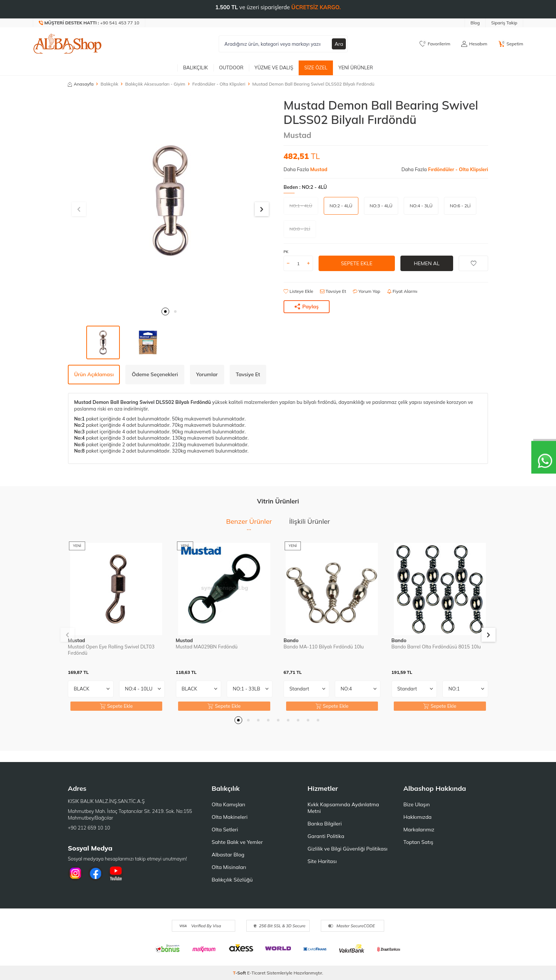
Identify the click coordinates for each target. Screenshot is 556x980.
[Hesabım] (474, 44)
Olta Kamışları (228, 804)
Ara (339, 44)
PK (286, 252)
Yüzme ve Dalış (274, 67)
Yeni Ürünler (356, 67)
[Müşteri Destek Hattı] (89, 23)
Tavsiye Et (333, 291)
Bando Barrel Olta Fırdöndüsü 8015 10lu (436, 647)
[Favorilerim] (435, 44)
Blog (475, 23)
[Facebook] (95, 873)
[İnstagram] (75, 873)
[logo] (67, 44)
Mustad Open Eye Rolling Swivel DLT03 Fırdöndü (111, 650)
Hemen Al (427, 263)
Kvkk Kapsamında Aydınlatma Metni (343, 808)
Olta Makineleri (230, 817)
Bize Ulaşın (417, 804)
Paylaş (307, 307)
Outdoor (231, 67)
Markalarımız (419, 830)
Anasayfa (81, 84)
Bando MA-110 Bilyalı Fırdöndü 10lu (324, 647)
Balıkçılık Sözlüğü (232, 880)
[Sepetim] (511, 44)
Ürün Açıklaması (94, 374)
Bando (291, 640)
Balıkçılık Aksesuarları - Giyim (155, 84)
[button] (165, 311)
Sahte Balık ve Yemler (237, 842)
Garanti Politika (326, 836)
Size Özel (316, 67)
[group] (170, 200)
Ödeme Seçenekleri (155, 374)
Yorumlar (207, 374)
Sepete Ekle (357, 263)
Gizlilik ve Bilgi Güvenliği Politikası (347, 849)
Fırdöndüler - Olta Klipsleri (219, 84)
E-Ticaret (256, 973)
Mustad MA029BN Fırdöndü (207, 647)
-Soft (240, 973)
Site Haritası (322, 861)
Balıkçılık (195, 67)
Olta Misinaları (229, 867)
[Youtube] (116, 873)
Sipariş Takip (504, 23)
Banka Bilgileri (325, 824)
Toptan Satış (418, 842)
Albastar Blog (228, 855)
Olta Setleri (225, 830)
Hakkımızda (417, 817)
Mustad (297, 135)
